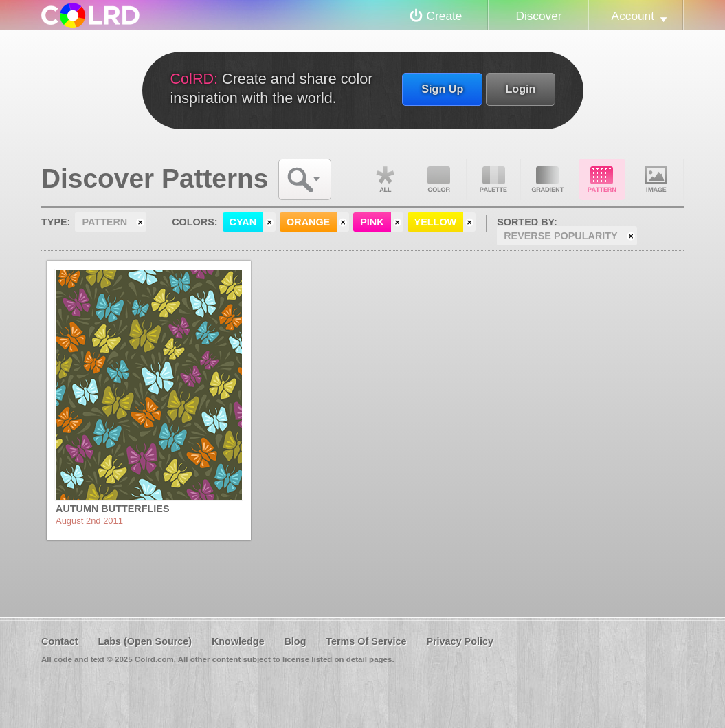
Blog (295, 641)
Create (445, 16)
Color (439, 179)
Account (633, 16)
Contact (60, 641)
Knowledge (238, 641)
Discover (538, 16)
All (385, 179)
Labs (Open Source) (145, 641)
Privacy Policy (460, 641)
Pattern (602, 179)
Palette (493, 179)
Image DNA (656, 179)
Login (520, 89)
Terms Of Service (366, 641)
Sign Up (442, 89)
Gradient (548, 179)
